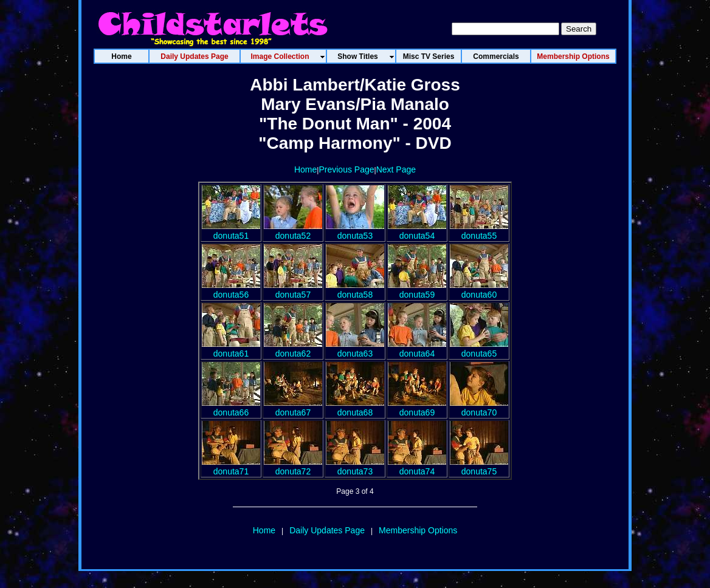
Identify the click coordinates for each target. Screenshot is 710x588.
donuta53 (355, 231)
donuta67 (293, 408)
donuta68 (355, 408)
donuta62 (293, 349)
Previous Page (346, 169)
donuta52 (293, 231)
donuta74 (417, 467)
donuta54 (417, 231)
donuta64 (417, 349)
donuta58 (355, 290)
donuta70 (479, 408)
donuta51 (231, 231)
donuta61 (231, 349)
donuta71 (231, 467)
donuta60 (479, 290)
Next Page (396, 169)
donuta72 (293, 467)
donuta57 (293, 290)
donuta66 (231, 408)
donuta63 (355, 349)
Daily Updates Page (327, 530)
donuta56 (231, 290)
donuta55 (479, 231)
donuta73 (355, 467)
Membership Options (418, 530)
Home (305, 169)
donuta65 (479, 349)
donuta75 (479, 467)
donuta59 (417, 290)
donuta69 (417, 408)
